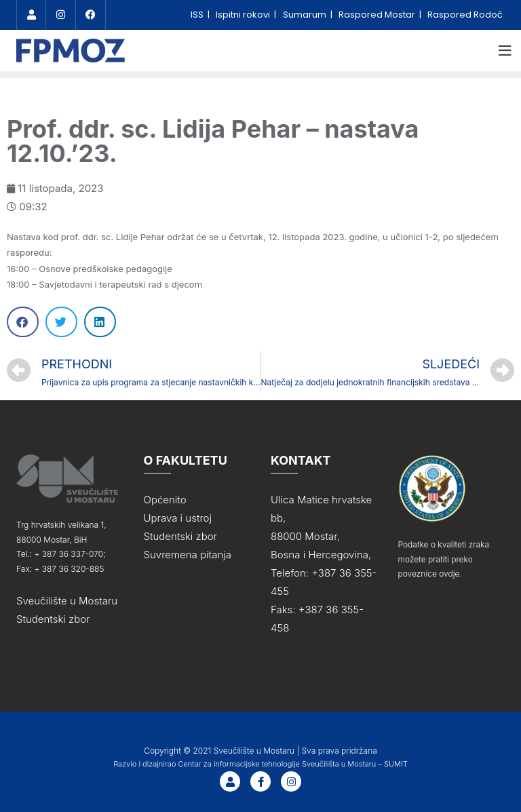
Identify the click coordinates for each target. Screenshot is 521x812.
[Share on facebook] (23, 322)
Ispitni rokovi (244, 15)
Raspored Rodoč (465, 15)
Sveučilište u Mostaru (67, 601)
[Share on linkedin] (100, 322)
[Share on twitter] (61, 322)
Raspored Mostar (378, 15)
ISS (198, 15)
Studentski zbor (53, 619)
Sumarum (306, 15)
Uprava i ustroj (178, 518)
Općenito (165, 500)
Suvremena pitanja (188, 555)
